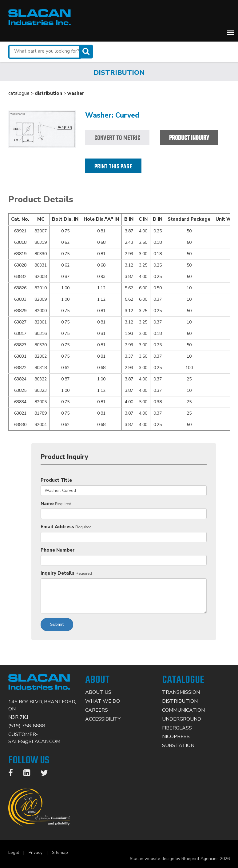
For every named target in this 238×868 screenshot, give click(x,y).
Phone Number (58, 550)
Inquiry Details (58, 573)
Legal (14, 852)
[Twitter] (47, 774)
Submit (57, 624)
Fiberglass (177, 728)
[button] (231, 33)
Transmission (181, 692)
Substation (178, 745)
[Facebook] (14, 774)
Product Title (56, 480)
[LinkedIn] (30, 774)
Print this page (113, 167)
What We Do (103, 701)
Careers (97, 710)
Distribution (180, 701)
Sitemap (60, 852)
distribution (48, 93)
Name (47, 504)
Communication (183, 710)
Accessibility (103, 719)
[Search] (87, 52)
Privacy (36, 852)
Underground (182, 719)
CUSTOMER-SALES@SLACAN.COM (34, 738)
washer (76, 93)
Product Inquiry (189, 138)
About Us (98, 692)
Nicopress (176, 737)
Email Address (57, 527)
